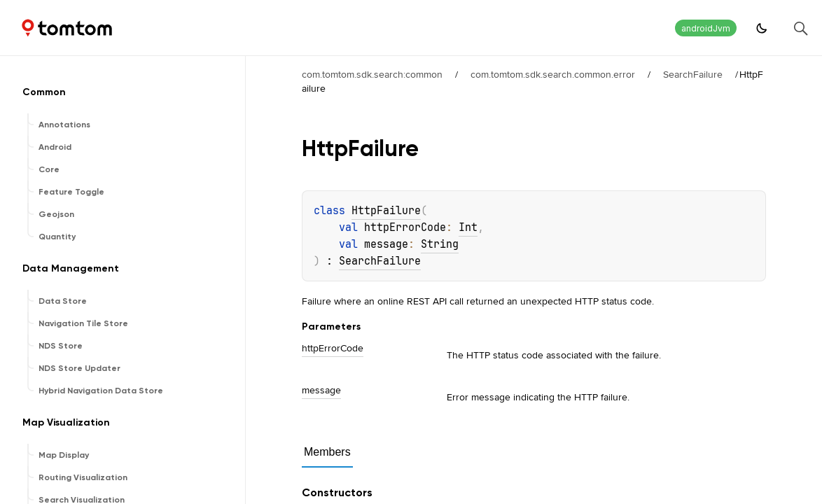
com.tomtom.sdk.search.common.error (553, 74)
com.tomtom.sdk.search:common (372, 74)
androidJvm (706, 28)
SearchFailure (693, 74)
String (440, 244)
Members (327, 452)
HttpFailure (386, 211)
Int (468, 227)
